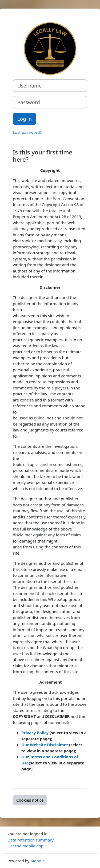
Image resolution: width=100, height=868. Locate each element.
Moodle (37, 861)
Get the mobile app (25, 846)
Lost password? (27, 132)
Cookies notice (30, 800)
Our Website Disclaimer (45, 745)
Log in (25, 119)
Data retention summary (31, 840)
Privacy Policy (35, 733)
